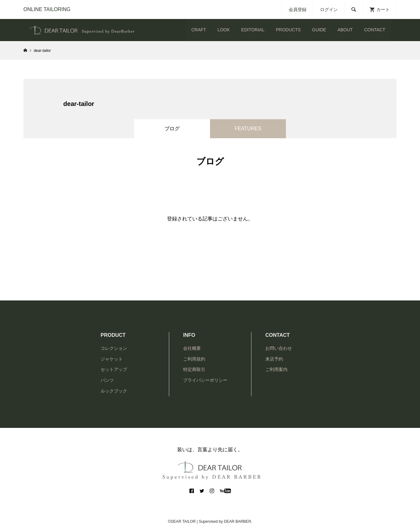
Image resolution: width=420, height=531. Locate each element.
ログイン (329, 9)
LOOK (224, 30)
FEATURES (248, 129)
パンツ (107, 380)
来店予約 (274, 359)
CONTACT (375, 30)
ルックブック (114, 391)
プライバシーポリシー (205, 380)
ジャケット (112, 359)
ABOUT (345, 30)
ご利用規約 (194, 359)
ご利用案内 (276, 369)
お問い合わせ (279, 348)
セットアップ (114, 369)
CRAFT (199, 30)
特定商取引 (194, 369)
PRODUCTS (288, 30)
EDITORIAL (253, 30)
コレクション (114, 348)
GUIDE (319, 30)
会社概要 (192, 348)
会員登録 (298, 9)
